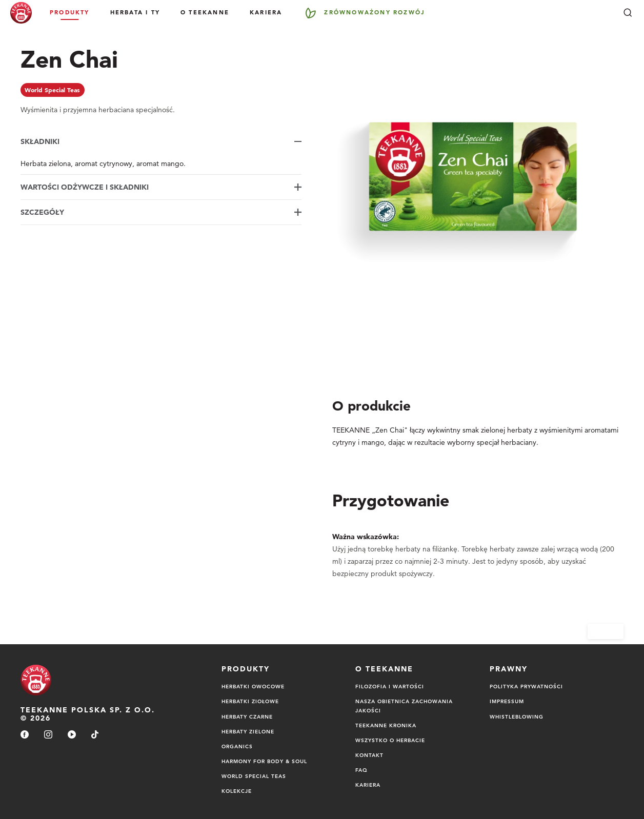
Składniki (40, 141)
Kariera (266, 12)
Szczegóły (42, 212)
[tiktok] (95, 735)
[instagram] (48, 735)
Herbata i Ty (135, 12)
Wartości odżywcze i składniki (85, 187)
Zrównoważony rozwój (375, 12)
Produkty (70, 12)
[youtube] (72, 735)
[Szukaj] (628, 13)
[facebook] (25, 735)
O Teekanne (205, 12)
